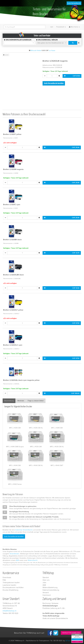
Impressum (47, 595)
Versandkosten (14, 554)
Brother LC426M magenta (13, 169)
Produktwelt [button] (61, 27)
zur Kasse (77, 642)
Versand (46, 593)
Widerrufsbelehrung (50, 588)
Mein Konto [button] (74, 27)
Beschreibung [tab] (9, 401)
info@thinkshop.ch (10, 611)
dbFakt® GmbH (70, 641)
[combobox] (19, 43)
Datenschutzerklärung (51, 590)
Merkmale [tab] (21, 401)
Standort (46, 578)
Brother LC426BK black (12, 240)
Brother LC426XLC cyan (13, 345)
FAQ (4, 580)
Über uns (46, 580)
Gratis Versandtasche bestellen (54, 83)
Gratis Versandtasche (74, 3)
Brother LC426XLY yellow (13, 310)
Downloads (7, 578)
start (52, 27)
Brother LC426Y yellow (12, 134)
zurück (6, 55)
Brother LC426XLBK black (13, 275)
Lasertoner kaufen (9, 585)
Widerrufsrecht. (33, 560)
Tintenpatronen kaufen (11, 583)
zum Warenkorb (77, 639)
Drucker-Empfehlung (10, 590)
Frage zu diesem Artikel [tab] (36, 401)
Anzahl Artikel (36, 51)
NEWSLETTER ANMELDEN (71, 633)
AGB (17, 560)
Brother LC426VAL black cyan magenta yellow (21, 380)
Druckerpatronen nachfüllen (13, 588)
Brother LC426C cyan (12, 205)
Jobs (44, 583)
